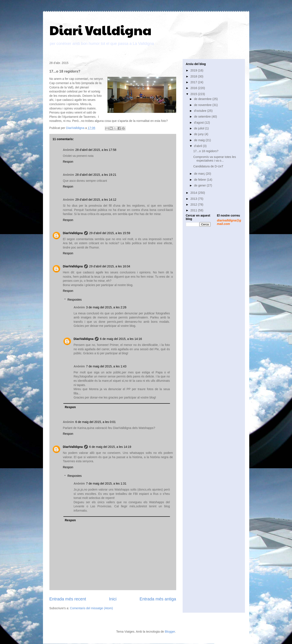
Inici (113, 599)
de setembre (203, 117)
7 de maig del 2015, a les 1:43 (106, 366)
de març (200, 174)
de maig (200, 140)
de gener (200, 185)
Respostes (75, 300)
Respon (68, 162)
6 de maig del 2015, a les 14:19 (110, 447)
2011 (194, 210)
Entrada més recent (68, 599)
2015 (194, 94)
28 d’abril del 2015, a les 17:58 (96, 150)
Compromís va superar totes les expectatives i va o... (214, 159)
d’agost (199, 123)
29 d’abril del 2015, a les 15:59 (110, 233)
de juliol (200, 128)
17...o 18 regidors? (206, 151)
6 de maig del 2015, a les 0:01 (96, 422)
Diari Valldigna (100, 30)
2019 (194, 70)
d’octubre (201, 111)
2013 (194, 199)
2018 (194, 76)
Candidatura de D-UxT (208, 166)
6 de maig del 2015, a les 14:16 (121, 339)
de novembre (203, 105)
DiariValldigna (73, 233)
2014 (194, 193)
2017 (194, 82)
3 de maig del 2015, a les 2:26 (106, 307)
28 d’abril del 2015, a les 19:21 (96, 175)
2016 (194, 88)
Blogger (170, 632)
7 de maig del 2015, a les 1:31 (106, 483)
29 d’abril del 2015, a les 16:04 (110, 266)
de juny (199, 134)
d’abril (198, 146)
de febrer (200, 180)
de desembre (203, 99)
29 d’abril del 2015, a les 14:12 (96, 200)
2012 (194, 205)
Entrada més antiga (158, 599)
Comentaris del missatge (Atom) (92, 608)
